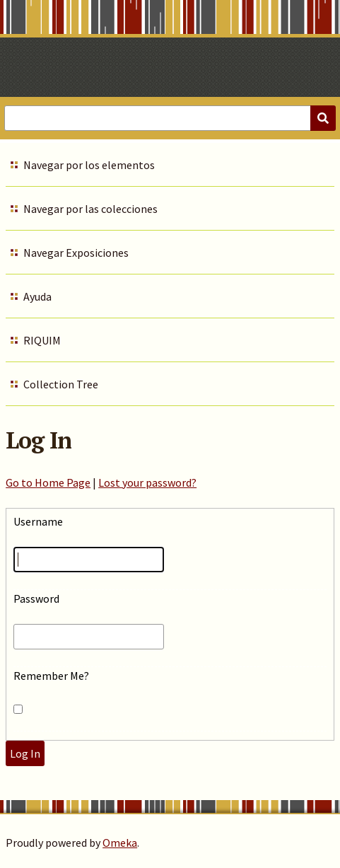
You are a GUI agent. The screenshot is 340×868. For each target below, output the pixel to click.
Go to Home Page (48, 482)
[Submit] (323, 118)
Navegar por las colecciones (90, 209)
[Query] (170, 118)
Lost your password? (147, 482)
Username (38, 521)
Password (36, 598)
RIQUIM (42, 340)
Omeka (120, 843)
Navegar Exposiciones (76, 253)
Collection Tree (61, 384)
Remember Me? (51, 676)
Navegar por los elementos (89, 165)
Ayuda (37, 296)
